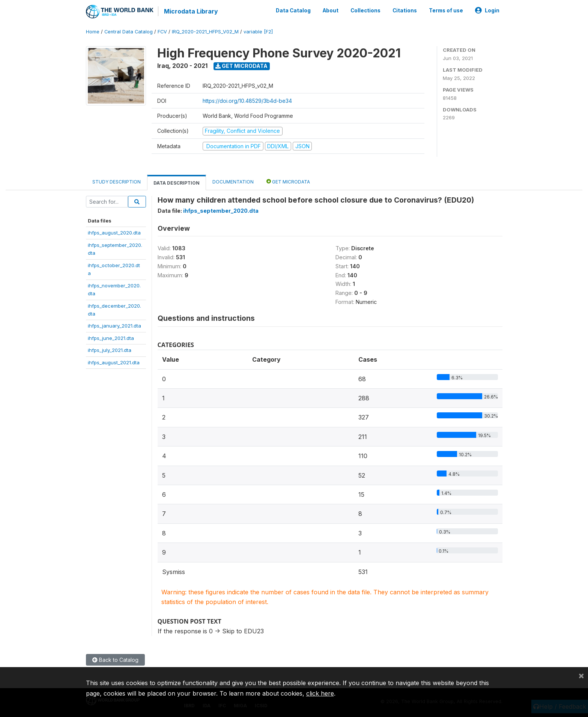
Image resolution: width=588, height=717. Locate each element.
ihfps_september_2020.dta (221, 211)
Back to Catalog (115, 660)
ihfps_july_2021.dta (110, 350)
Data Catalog (293, 11)
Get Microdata (241, 66)
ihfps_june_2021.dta (111, 338)
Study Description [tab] (117, 182)
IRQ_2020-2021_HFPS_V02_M (205, 32)
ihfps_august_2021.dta (114, 362)
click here (320, 693)
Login (487, 11)
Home (93, 32)
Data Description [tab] (177, 183)
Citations (405, 11)
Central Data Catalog (129, 32)
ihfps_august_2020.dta (114, 233)
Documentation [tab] (233, 182)
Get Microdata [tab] (288, 181)
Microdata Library (191, 11)
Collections (365, 11)
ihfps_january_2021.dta (114, 326)
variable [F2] (258, 32)
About (331, 11)
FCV (162, 32)
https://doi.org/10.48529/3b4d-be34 (247, 101)
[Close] (581, 675)
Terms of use (446, 11)
